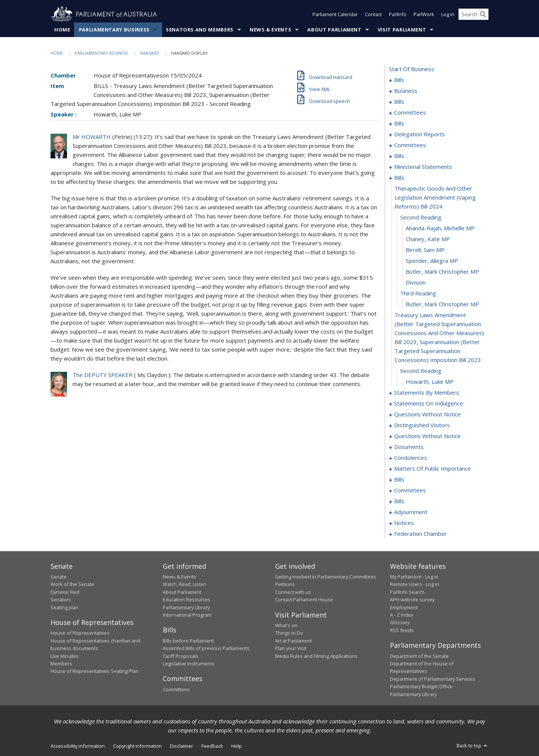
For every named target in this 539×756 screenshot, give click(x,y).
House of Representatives (80, 633)
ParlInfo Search (407, 592)
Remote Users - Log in (415, 584)
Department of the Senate (419, 656)
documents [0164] (409, 447)
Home (62, 30)
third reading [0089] (418, 293)
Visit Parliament (402, 30)
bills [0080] (399, 177)
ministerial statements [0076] (423, 167)
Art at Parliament (293, 641)
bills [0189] (399, 479)
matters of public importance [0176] (433, 468)
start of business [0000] (412, 69)
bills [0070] (399, 156)
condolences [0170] (411, 458)
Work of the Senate (72, 584)
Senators (61, 599)
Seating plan (64, 607)
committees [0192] (410, 490)
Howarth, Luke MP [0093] (430, 382)
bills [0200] (399, 501)
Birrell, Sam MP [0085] (425, 250)
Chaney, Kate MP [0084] (428, 239)
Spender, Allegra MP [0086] (432, 261)
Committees (176, 689)
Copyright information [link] (137, 746)
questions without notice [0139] (427, 414)
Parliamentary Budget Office (421, 686)
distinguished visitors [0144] (422, 425)
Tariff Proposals (181, 656)
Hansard (150, 53)
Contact (373, 14)
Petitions (285, 584)
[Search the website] (473, 14)
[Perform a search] (483, 14)
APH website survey (412, 599)
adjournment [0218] (411, 512)
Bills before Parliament (188, 641)
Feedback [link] (212, 746)
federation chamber (421, 534)
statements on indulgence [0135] (429, 403)
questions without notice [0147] (427, 436)
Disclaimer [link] (182, 746)
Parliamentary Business (114, 30)
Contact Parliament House (304, 599)
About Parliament (334, 30)
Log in (448, 14)
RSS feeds (402, 630)
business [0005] (406, 91)
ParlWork (424, 14)
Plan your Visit (291, 648)
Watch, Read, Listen (185, 584)
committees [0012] (410, 112)
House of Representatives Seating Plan (95, 671)
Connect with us (293, 592)
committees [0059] (410, 145)
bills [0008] (399, 101)
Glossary (400, 622)
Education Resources (187, 599)
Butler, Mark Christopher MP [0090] (442, 304)
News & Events (270, 30)
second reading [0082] (421, 217)
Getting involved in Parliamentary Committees (326, 577)
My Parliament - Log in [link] (414, 577)
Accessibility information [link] (78, 746)
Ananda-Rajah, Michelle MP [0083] (440, 228)
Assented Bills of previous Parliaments (206, 648)
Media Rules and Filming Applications (316, 656)
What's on (286, 625)
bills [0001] (399, 80)
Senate (59, 577)
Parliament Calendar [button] (335, 14)
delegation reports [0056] (420, 134)
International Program (187, 615)
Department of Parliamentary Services (433, 679)
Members (61, 664)
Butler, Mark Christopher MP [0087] (442, 271)
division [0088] (416, 282)
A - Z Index (402, 615)
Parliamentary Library (186, 607)
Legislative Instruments (189, 664)
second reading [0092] (421, 371)
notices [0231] (404, 523)
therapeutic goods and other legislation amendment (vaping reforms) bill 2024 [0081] (435, 197)
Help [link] (237, 746)
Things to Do (289, 633)
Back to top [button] (473, 746)
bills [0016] (399, 123)
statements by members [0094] (427, 392)
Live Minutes (65, 656)
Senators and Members (200, 30)
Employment (404, 607)
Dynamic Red (65, 592)
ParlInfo (398, 14)
